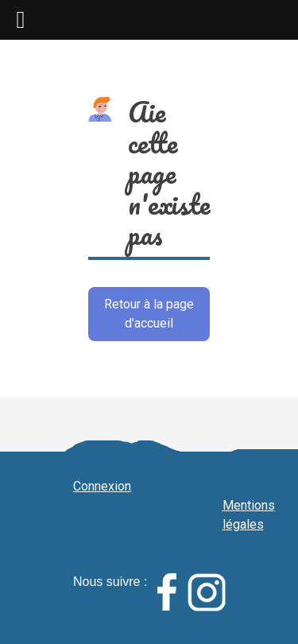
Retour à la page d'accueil (149, 314)
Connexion (102, 486)
